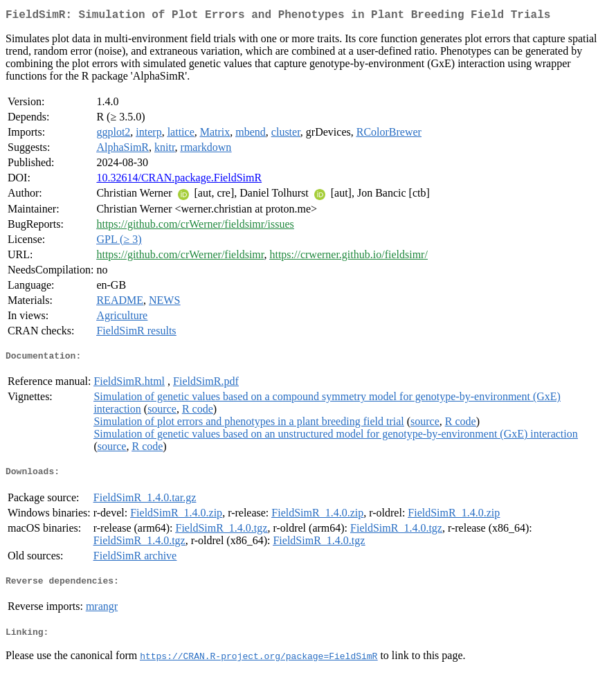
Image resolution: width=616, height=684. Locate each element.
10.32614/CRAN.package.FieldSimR (179, 180)
